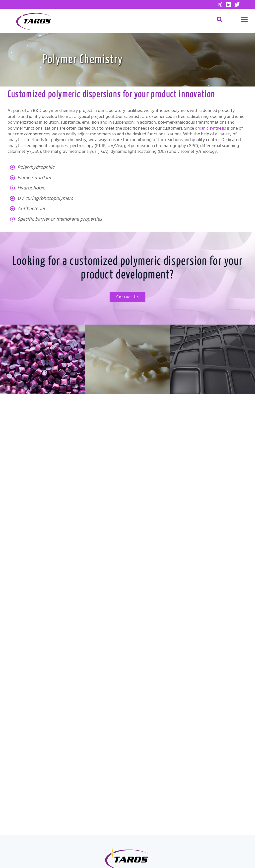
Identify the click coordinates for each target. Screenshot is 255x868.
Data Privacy (191, 848)
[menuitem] (191, 854)
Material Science (42, 792)
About (42, 806)
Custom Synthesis (42, 799)
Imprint (191, 842)
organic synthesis (211, 128)
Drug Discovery (42, 785)
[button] (244, 19)
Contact (42, 813)
